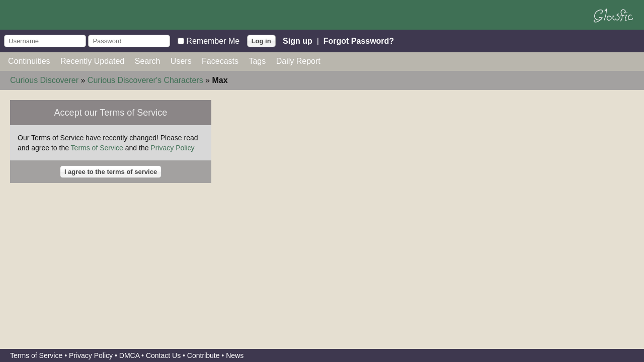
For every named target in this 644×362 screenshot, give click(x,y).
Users (181, 61)
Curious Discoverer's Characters (145, 80)
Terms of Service (97, 148)
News (235, 355)
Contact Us (163, 355)
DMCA (129, 355)
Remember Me (213, 40)
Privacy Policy (172, 148)
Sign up (298, 40)
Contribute (204, 355)
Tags (257, 61)
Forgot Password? (359, 40)
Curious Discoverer (44, 80)
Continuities (29, 61)
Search (148, 61)
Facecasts (220, 61)
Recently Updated (92, 61)
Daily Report (298, 61)
